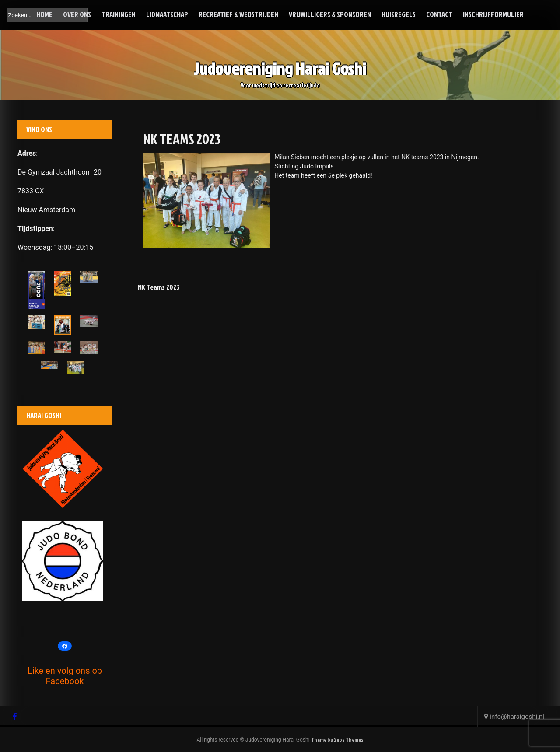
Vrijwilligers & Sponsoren (330, 14)
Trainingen (119, 14)
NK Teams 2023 (159, 287)
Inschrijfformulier (493, 14)
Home (44, 14)
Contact (439, 14)
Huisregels (399, 14)
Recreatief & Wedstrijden (238, 14)
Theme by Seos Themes (337, 740)
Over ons (77, 14)
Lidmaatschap (167, 14)
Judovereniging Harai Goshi (280, 69)
